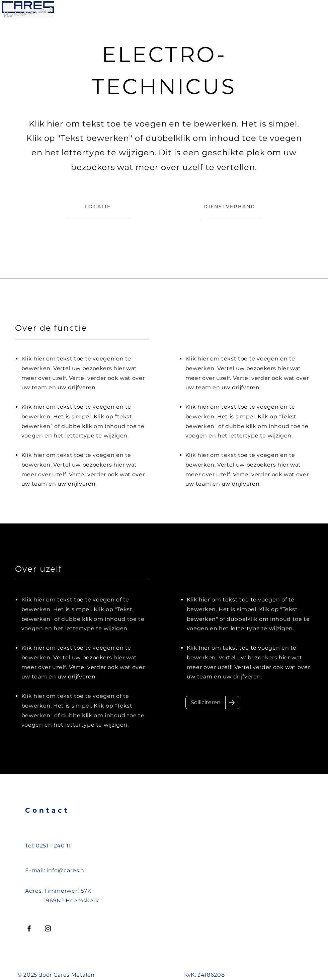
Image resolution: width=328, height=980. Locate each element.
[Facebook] (29, 928)
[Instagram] (48, 928)
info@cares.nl (66, 870)
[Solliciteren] (206, 703)
